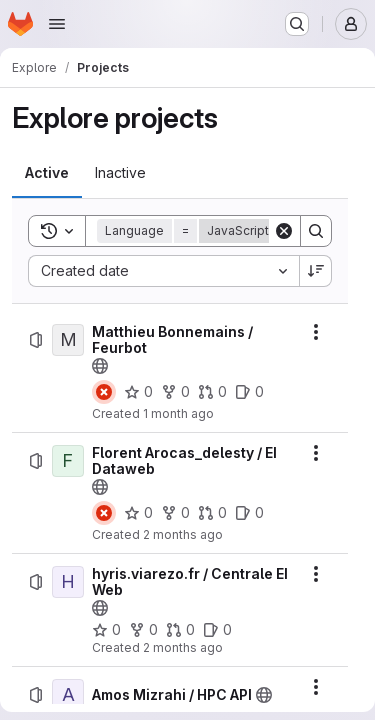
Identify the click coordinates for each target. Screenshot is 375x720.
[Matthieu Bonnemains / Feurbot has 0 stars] (138, 392)
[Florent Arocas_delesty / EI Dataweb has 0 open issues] (249, 513)
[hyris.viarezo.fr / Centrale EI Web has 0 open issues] (217, 630)
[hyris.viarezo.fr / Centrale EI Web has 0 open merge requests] (180, 630)
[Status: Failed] (104, 392)
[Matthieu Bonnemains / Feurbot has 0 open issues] (249, 392)
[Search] (316, 231)
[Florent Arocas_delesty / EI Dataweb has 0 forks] (175, 513)
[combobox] (163, 271)
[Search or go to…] (297, 24)
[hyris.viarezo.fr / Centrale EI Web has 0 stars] (106, 630)
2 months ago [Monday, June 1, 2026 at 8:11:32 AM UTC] (183, 647)
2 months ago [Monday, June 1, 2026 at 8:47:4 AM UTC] (183, 534)
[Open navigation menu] (57, 24)
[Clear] (284, 231)
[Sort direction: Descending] (316, 271)
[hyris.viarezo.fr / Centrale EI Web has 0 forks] (143, 630)
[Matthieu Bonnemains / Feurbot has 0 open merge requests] (212, 392)
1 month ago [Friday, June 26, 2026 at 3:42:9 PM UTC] (178, 413)
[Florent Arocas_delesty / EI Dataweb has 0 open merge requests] (212, 513)
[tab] (47, 173)
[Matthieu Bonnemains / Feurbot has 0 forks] (175, 392)
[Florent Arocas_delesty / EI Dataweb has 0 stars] (138, 513)
